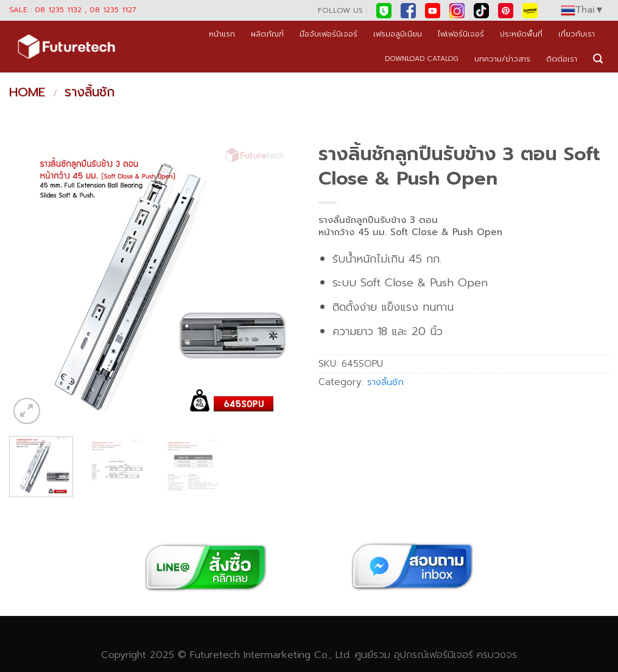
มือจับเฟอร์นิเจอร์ (328, 34)
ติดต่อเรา (562, 59)
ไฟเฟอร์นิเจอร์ (461, 34)
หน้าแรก (222, 34)
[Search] (598, 59)
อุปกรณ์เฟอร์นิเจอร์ (434, 655)
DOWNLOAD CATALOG (422, 59)
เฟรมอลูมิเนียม (398, 34)
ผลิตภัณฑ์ (267, 34)
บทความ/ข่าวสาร (502, 59)
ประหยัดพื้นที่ (521, 34)
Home (27, 92)
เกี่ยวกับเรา (577, 34)
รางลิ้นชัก (90, 92)
